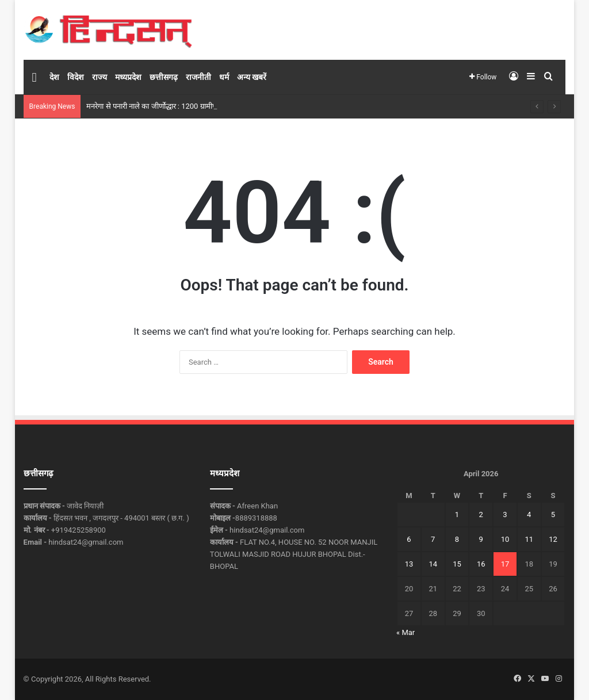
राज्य (100, 77)
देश (54, 77)
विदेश (76, 77)
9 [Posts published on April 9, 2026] (481, 539)
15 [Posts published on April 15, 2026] (457, 564)
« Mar (406, 632)
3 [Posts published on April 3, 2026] (505, 515)
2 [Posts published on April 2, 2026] (481, 515)
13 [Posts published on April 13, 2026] (409, 564)
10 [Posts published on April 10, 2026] (505, 539)
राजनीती (198, 77)
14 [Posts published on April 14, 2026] (433, 564)
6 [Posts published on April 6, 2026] (409, 539)
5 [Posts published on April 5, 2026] (553, 515)
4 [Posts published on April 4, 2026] (529, 515)
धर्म (224, 77)
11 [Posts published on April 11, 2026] (529, 539)
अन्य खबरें (252, 77)
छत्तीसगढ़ (164, 77)
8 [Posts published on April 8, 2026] (457, 539)
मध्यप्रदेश (128, 77)
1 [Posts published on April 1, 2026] (457, 515)
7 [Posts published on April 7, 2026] (433, 539)
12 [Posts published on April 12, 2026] (553, 539)
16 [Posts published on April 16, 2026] (481, 564)
